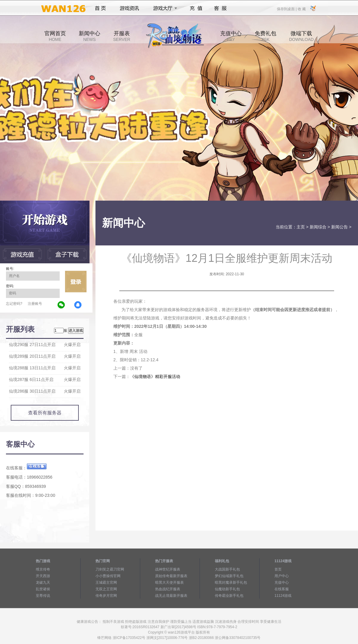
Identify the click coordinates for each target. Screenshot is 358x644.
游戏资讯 (129, 8)
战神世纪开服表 (168, 569)
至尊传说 (43, 596)
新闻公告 (340, 227)
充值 (196, 8)
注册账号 (35, 304)
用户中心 (282, 576)
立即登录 (76, 282)
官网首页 (55, 36)
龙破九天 (43, 582)
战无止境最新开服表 (171, 596)
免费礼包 (266, 36)
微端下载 (301, 36)
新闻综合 (318, 227)
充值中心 (231, 36)
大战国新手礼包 (227, 569)
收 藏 (301, 9)
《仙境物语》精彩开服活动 (155, 376)
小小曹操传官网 (108, 576)
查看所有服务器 (45, 413)
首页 (100, 8)
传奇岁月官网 (106, 596)
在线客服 (282, 589)
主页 (301, 227)
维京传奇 (43, 569)
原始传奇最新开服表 (171, 576)
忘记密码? (14, 304)
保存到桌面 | (287, 9)
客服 (221, 8)
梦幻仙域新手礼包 (229, 576)
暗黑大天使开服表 (169, 582)
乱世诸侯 (43, 589)
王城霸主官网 (106, 582)
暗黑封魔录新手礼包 (231, 582)
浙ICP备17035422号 (129, 638)
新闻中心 (89, 36)
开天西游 (43, 576)
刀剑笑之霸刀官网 (110, 569)
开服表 (122, 36)
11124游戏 (283, 596)
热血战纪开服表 (168, 589)
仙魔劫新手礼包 (227, 589)
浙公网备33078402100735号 (238, 638)
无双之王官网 (106, 589)
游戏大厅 (163, 8)
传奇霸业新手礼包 (229, 596)
